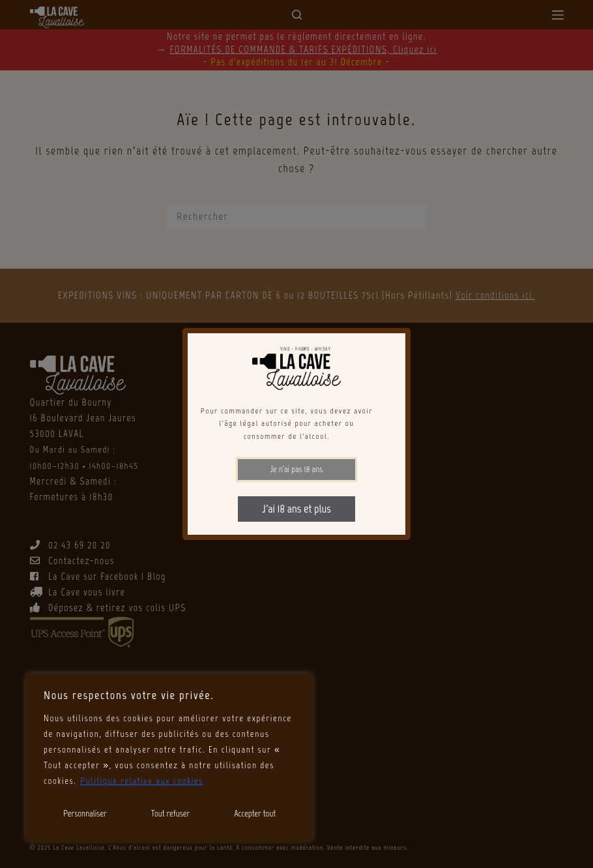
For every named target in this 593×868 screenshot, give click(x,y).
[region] (169, 758)
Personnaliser (85, 814)
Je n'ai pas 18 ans (297, 469)
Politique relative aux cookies (142, 781)
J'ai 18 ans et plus (296, 509)
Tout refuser (170, 814)
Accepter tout (255, 814)
